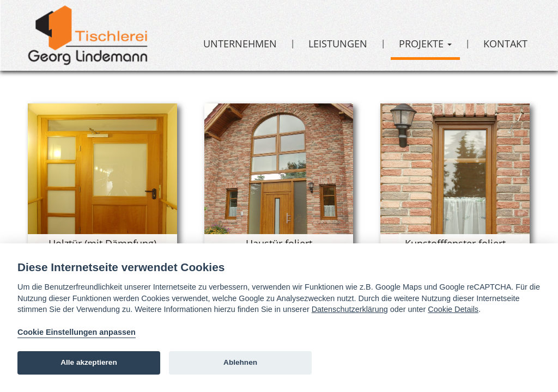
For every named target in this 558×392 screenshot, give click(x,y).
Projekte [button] (425, 44)
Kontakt (505, 44)
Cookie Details (453, 309)
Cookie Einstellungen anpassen (77, 332)
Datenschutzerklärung (350, 309)
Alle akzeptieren (89, 362)
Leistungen (338, 44)
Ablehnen (240, 362)
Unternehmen (240, 44)
